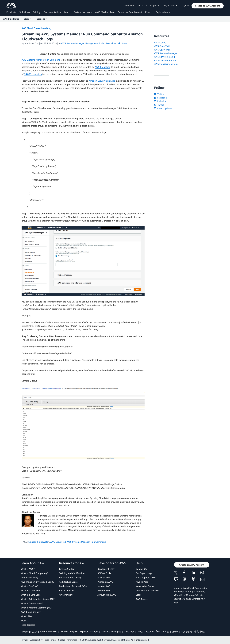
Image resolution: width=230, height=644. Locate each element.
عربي (35, 631)
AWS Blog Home (11, 19)
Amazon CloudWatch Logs (102, 81)
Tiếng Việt (129, 631)
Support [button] (155, 5)
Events (149, 12)
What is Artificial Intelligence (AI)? (38, 599)
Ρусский (149, 631)
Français (94, 631)
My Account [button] (171, 5)
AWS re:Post (142, 582)
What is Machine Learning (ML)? (37, 608)
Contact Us (142, 5)
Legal (138, 595)
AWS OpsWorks (162, 50)
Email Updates (163, 108)
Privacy (24, 640)
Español (84, 631)
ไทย (158, 631)
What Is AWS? (28, 569)
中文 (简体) (186, 631)
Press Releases (28, 625)
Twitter (159, 94)
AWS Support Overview (147, 590)
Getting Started (67, 569)
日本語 (166, 631)
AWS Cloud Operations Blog (36, 28)
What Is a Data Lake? (31, 595)
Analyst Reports (67, 590)
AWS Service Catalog (164, 57)
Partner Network (83, 12)
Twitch (159, 105)
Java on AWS (104, 586)
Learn (67, 12)
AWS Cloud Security (31, 612)
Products (11, 12)
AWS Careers (142, 599)
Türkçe (140, 631)
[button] (208, 6)
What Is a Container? (31, 590)
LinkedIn (160, 101)
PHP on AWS (104, 590)
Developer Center (106, 569)
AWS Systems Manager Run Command (41, 60)
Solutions (25, 12)
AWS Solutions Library (70, 577)
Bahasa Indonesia (48, 631)
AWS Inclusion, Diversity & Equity (37, 582)
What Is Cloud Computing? (34, 573)
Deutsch (64, 631)
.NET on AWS (104, 577)
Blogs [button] (28, 19)
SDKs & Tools (104, 573)
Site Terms (50, 640)
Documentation (52, 12)
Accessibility (36, 640)
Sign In (186, 5)
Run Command (98, 542)
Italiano (105, 631)
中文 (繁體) (200, 631)
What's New (27, 616)
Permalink (111, 43)
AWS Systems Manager (78, 542)
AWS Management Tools (166, 64)
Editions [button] (42, 19)
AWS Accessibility (29, 577)
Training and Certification (72, 573)
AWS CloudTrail (103, 67)
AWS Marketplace (105, 12)
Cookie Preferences (68, 640)
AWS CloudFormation (165, 60)
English (74, 631)
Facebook (160, 98)
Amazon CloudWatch (39, 542)
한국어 (175, 631)
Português (116, 631)
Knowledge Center (145, 586)
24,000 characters (33, 74)
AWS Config (160, 42)
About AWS (129, 5)
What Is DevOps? (29, 586)
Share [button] (122, 43)
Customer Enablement (130, 12)
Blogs (24, 620)
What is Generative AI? (32, 603)
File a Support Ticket (146, 577)
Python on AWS (105, 582)
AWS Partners (66, 595)
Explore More (163, 12)
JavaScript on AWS (107, 595)
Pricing (37, 12)
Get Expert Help (144, 573)
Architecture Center (69, 582)
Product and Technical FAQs (73, 586)
